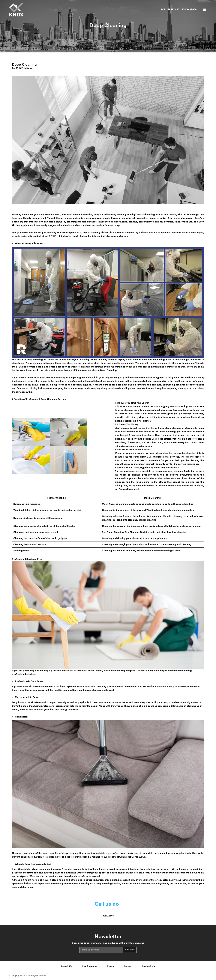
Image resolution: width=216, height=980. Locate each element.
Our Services (89, 966)
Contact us (108, 916)
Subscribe (130, 950)
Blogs (110, 966)
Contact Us (148, 966)
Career (128, 966)
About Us (67, 966)
